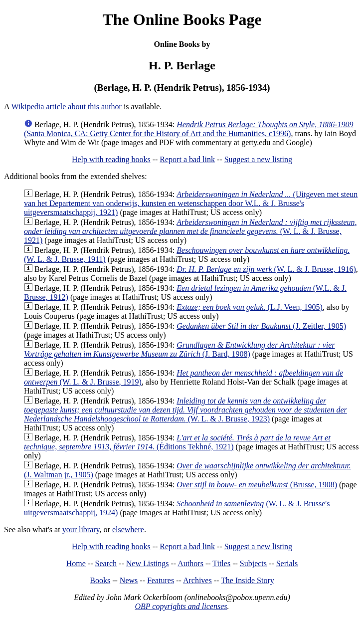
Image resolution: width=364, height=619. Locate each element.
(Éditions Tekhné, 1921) (177, 442)
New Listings (148, 563)
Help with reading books (111, 159)
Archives (197, 580)
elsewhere (128, 529)
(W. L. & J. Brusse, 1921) (190, 231)
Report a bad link (187, 159)
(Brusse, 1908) (257, 485)
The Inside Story (248, 580)
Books (100, 580)
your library (81, 529)
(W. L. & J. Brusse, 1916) (266, 269)
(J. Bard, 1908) (180, 349)
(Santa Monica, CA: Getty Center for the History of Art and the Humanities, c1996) (188, 129)
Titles (221, 563)
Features (161, 580)
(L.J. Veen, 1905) (250, 307)
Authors (190, 563)
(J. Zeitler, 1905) (261, 326)
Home (76, 563)
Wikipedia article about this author (66, 106)
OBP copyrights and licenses (181, 606)
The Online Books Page (182, 19)
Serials (287, 563)
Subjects (253, 563)
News (129, 580)
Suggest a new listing (258, 159)
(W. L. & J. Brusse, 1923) (185, 410)
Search (106, 563)
